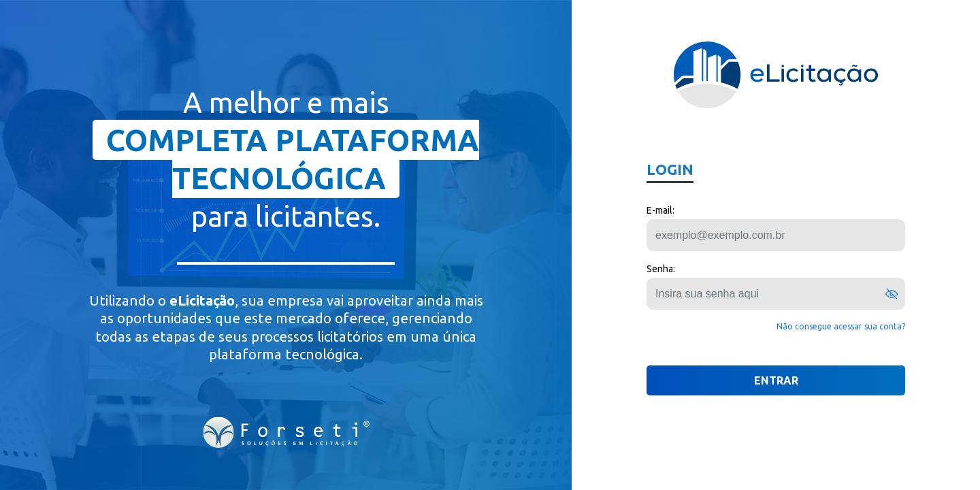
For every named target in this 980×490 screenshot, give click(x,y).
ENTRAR (776, 380)
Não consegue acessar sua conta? (841, 326)
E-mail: (660, 210)
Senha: (661, 269)
